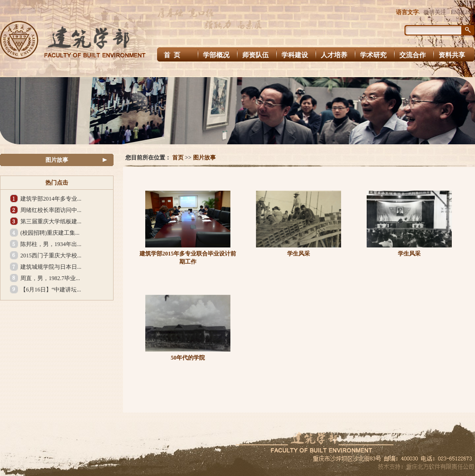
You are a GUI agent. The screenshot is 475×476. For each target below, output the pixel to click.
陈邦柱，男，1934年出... (51, 244)
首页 (178, 158)
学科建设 (295, 55)
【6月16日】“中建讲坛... (51, 290)
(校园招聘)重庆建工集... (50, 233)
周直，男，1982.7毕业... (50, 278)
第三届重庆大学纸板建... (51, 221)
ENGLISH (463, 12)
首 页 (173, 55)
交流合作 (413, 55)
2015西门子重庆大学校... (51, 256)
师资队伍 (255, 55)
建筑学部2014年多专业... (51, 199)
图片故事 (57, 160)
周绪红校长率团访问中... (51, 210)
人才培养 (334, 55)
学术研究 (373, 55)
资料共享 (452, 55)
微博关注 (435, 12)
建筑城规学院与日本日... (51, 267)
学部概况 (216, 55)
